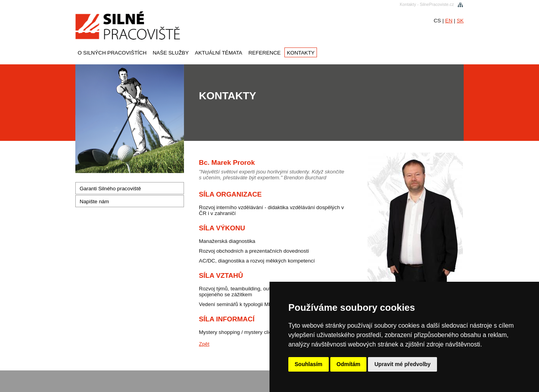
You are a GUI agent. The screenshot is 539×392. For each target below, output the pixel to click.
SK (460, 21)
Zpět (204, 344)
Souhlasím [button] (309, 364)
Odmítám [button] (349, 364)
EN (449, 21)
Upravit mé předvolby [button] (402, 364)
